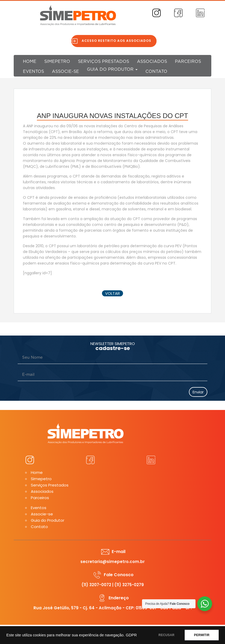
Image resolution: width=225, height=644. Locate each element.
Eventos (33, 72)
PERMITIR (202, 635)
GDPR (131, 635)
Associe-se (65, 72)
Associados (152, 62)
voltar (112, 293)
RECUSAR (167, 635)
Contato (156, 72)
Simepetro (57, 62)
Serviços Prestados (104, 62)
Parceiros (188, 62)
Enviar (198, 392)
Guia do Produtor (112, 69)
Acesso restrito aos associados (119, 41)
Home (30, 62)
